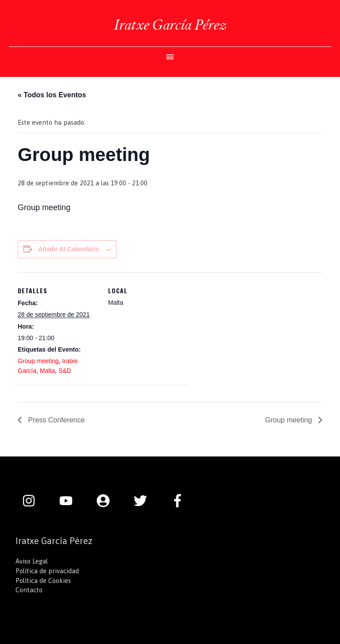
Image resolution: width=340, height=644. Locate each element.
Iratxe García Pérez (170, 25)
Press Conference (56, 420)
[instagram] (33, 501)
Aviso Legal (32, 561)
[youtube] (70, 501)
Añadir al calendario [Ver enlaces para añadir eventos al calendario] (69, 249)
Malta (47, 371)
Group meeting (38, 361)
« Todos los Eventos (52, 95)
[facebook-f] (180, 501)
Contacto (29, 590)
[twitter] (145, 501)
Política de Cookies (43, 581)
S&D (65, 371)
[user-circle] (108, 501)
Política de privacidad (47, 571)
